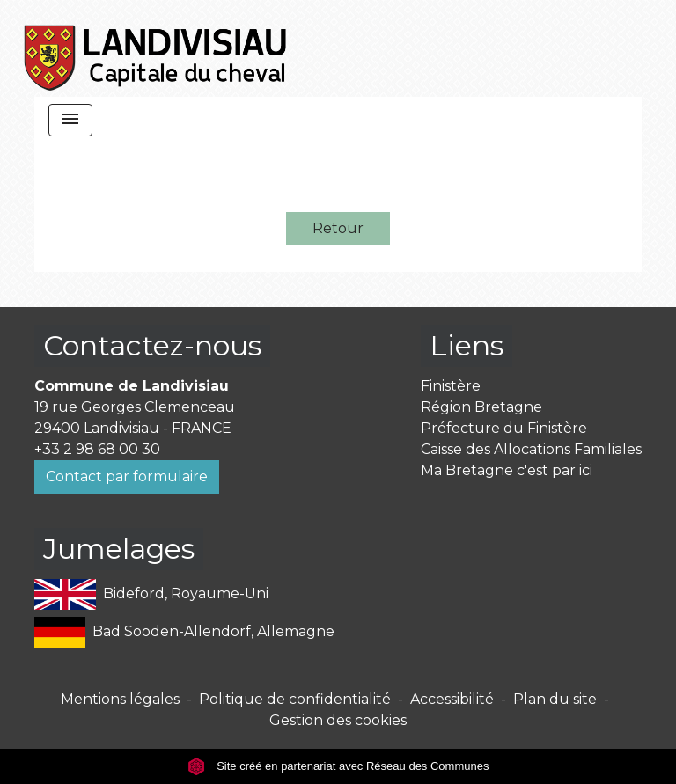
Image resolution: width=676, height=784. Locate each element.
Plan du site (555, 699)
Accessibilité (452, 699)
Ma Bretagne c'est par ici (507, 470)
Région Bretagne (481, 407)
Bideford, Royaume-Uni (151, 594)
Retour (338, 228)
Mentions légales (120, 699)
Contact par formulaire (127, 476)
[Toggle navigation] (70, 120)
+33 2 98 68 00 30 (97, 449)
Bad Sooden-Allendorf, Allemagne (184, 632)
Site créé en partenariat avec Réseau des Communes (338, 766)
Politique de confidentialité (295, 699)
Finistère (451, 386)
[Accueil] (156, 48)
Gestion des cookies (338, 720)
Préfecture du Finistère (504, 428)
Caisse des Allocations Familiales (531, 449)
